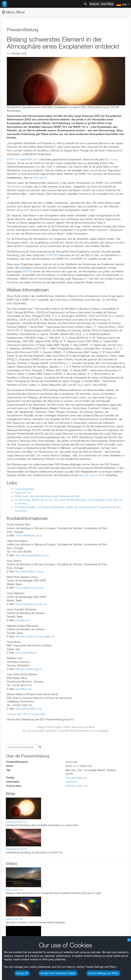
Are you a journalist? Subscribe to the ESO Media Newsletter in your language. (66, 731)
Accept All (22, 973)
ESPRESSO (52, 255)
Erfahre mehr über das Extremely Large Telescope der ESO (47, 496)
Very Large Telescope (76, 778)
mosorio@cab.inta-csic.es (29, 588)
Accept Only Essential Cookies (58, 973)
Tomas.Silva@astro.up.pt (29, 535)
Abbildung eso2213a (16, 822)
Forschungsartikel (24, 489)
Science (94, 4)
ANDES (27, 271)
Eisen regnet (40, 178)
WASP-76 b (13, 159)
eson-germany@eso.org (28, 709)
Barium (18, 187)
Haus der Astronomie (91, 475)
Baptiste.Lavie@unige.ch (29, 669)
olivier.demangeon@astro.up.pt (32, 555)
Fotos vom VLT (23, 493)
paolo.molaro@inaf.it (26, 653)
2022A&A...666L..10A (77, 786)
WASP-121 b (33, 159)
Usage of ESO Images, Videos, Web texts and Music (66, 727)
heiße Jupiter (111, 159)
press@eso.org (23, 689)
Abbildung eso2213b (17, 849)
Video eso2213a (14, 890)
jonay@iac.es (22, 620)
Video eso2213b (14, 919)
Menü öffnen (13, 12)
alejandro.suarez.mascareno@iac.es (35, 636)
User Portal (107, 4)
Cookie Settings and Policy (103, 973)
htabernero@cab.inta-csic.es (31, 604)
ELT (86, 279)
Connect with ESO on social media (26, 714)
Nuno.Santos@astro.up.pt (29, 571)
